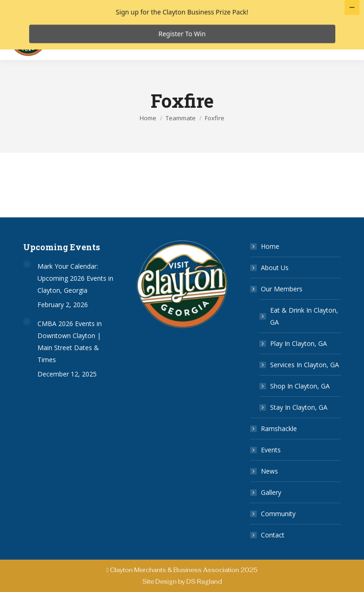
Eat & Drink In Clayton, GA (304, 332)
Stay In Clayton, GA (299, 423)
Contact (273, 551)
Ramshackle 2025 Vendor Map (221, 47)
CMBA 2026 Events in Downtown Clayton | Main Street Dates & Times (70, 357)
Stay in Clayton (127, 47)
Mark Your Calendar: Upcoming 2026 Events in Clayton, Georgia (75, 294)
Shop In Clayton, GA (300, 402)
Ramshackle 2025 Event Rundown (116, 57)
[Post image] (27, 280)
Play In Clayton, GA (299, 359)
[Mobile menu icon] (336, 54)
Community (278, 529)
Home (270, 262)
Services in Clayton (245, 38)
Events (271, 466)
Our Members (277, 305)
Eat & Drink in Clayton (94, 38)
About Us (275, 283)
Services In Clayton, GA (305, 380)
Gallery (271, 508)
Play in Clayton (172, 38)
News (269, 487)
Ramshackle (279, 444)
